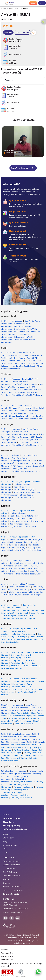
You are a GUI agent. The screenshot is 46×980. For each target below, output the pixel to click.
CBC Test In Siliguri (9, 537)
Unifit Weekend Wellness (15, 829)
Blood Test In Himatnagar (20, 716)
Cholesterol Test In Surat (19, 355)
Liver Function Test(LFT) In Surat (22, 361)
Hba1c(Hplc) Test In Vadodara (25, 384)
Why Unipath (9, 838)
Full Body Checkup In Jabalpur (25, 755)
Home (4, 9)
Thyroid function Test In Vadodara (27, 395)
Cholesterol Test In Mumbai (22, 681)
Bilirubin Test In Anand (18, 416)
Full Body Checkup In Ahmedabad (16, 734)
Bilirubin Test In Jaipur (18, 592)
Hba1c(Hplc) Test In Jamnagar (25, 434)
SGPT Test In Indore (17, 569)
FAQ (5, 849)
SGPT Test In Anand (17, 413)
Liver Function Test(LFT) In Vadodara (22, 386)
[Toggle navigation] (2, 3)
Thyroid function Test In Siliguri (28, 550)
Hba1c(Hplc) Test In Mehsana (24, 461)
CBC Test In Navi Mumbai (12, 652)
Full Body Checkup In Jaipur (25, 750)
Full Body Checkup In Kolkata (24, 745)
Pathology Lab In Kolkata (22, 782)
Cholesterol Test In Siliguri (20, 540)
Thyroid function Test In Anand (29, 419)
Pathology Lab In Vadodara (20, 774)
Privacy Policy (7, 956)
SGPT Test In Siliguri (17, 545)
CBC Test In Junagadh (11, 605)
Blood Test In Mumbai (24, 724)
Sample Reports (11, 894)
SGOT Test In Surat (22, 363)
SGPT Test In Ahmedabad (25, 332)
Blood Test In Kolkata (20, 713)
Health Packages (11, 818)
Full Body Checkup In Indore (21, 746)
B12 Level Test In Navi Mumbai (21, 667)
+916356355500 (10, 905)
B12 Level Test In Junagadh (23, 618)
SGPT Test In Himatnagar (24, 492)
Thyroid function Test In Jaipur (28, 595)
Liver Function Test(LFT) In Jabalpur (21, 635)
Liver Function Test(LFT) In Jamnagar (23, 436)
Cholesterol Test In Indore (20, 563)
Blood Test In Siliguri (17, 718)
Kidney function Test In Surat (22, 366)
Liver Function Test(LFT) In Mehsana (22, 462)
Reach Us (7, 879)
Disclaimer (6, 950)
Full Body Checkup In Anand (24, 739)
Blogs (5, 842)
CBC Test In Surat (9, 353)
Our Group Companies (13, 890)
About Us (7, 834)
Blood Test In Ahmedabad (12, 705)
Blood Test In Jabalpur (22, 721)
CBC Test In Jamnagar (11, 429)
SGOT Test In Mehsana (21, 466)
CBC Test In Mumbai (10, 679)
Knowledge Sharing (12, 845)
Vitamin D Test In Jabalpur (28, 639)
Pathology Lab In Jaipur (24, 787)
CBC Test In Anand (9, 405)
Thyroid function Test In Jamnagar (27, 445)
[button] (23, 81)
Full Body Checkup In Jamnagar (21, 741)
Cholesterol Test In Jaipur (20, 587)
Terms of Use (7, 953)
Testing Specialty (12, 826)
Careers (7, 883)
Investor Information (12, 887)
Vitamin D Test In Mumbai (22, 689)
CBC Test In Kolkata (10, 511)
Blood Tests (13, 9)
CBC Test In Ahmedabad (12, 321)
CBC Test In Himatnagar (12, 482)
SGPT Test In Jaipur (23, 590)
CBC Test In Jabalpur (10, 629)
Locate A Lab (9, 868)
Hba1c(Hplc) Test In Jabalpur (23, 634)
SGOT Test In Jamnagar (23, 440)
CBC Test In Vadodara (11, 379)
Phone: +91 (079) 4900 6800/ (16, 903)
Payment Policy (8, 960)
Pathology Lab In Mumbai (21, 798)
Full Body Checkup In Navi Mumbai (22, 757)
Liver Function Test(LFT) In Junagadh (23, 612)
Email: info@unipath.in (13, 912)
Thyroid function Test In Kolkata (23, 527)
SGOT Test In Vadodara (22, 390)
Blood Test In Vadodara (18, 708)
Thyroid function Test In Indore (28, 574)
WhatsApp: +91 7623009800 (15, 909)
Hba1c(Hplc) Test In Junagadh (25, 610)
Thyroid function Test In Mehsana (26, 471)
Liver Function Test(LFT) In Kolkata (20, 517)
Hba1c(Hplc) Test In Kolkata (21, 516)
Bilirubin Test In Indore (18, 571)
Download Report (11, 861)
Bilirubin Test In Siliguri (18, 548)
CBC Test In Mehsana (10, 455)
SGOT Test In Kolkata (19, 521)
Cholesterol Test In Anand (20, 408)
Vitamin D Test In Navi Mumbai (24, 666)
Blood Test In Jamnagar (19, 710)
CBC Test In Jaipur (9, 584)
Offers (6, 852)
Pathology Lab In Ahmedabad (14, 771)
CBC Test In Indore (9, 561)
